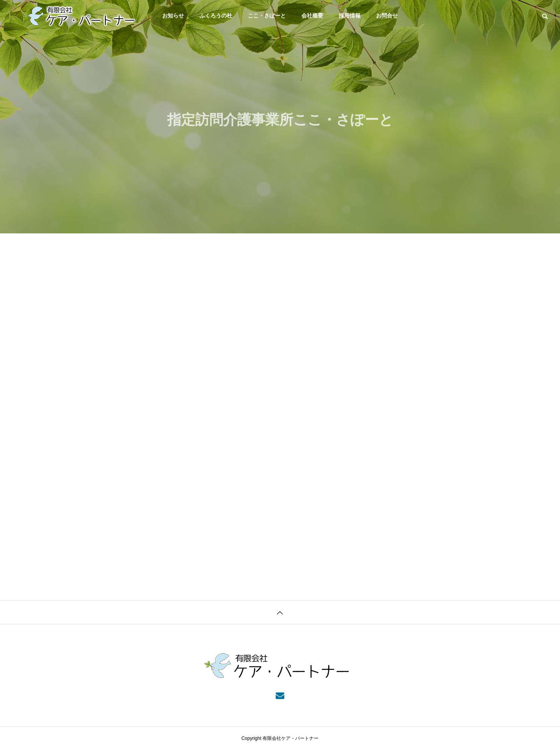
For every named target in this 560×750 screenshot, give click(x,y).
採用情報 (350, 16)
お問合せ (387, 16)
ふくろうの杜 (216, 16)
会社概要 (312, 16)
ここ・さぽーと (267, 16)
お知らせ (173, 16)
